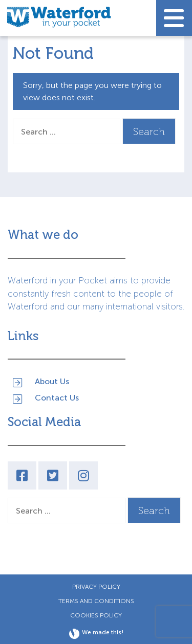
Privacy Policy (96, 587)
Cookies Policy (96, 615)
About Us (52, 381)
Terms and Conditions (96, 601)
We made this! (96, 634)
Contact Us (57, 398)
